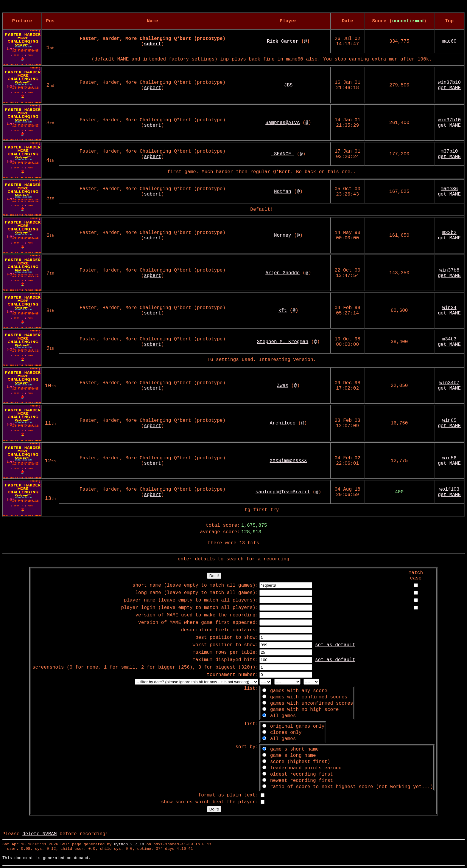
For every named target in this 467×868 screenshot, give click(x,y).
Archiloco (283, 423)
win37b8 (449, 270)
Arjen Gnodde (282, 273)
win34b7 (449, 383)
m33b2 (449, 233)
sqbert (152, 88)
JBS (288, 85)
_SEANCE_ (282, 154)
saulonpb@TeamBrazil (283, 492)
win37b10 (449, 83)
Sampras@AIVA (282, 123)
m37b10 (449, 151)
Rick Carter (283, 41)
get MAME (449, 88)
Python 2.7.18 (129, 844)
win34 (449, 308)
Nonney (283, 235)
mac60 (449, 41)
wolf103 (449, 489)
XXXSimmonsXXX (288, 461)
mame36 (449, 189)
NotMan (283, 192)
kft (282, 311)
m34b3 (449, 339)
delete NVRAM (39, 834)
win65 (449, 421)
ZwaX (283, 386)
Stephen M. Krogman (282, 342)
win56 (449, 458)
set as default (335, 645)
